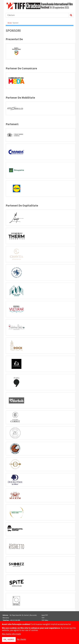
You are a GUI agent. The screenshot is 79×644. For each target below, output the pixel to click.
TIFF (43, 618)
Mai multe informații (11, 634)
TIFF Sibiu (45, 620)
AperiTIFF (45, 615)
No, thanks (22, 639)
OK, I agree (9, 639)
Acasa (10, 23)
